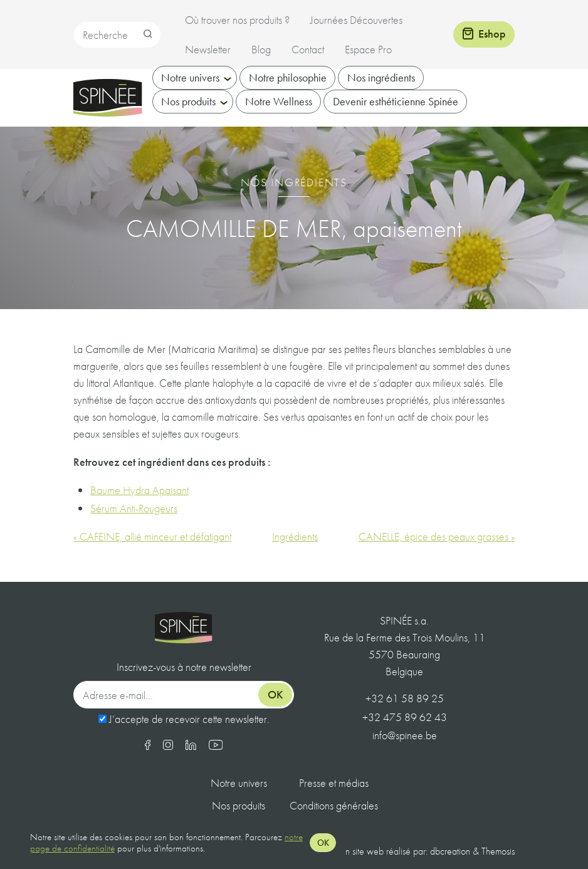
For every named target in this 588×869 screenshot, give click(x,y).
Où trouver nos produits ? (237, 20)
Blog (261, 49)
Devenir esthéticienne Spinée (396, 114)
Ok (276, 694)
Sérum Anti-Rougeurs (134, 508)
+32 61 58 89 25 (405, 698)
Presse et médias (334, 783)
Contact (308, 49)
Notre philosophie (288, 91)
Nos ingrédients (381, 91)
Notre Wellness (279, 114)
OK (323, 843)
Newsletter (208, 49)
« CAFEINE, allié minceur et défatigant (152, 536)
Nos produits (188, 114)
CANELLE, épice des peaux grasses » (437, 536)
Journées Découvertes (356, 20)
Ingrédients (295, 536)
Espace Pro (368, 49)
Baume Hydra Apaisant (139, 490)
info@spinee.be (405, 735)
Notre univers (190, 91)
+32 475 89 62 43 (405, 717)
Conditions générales (334, 805)
